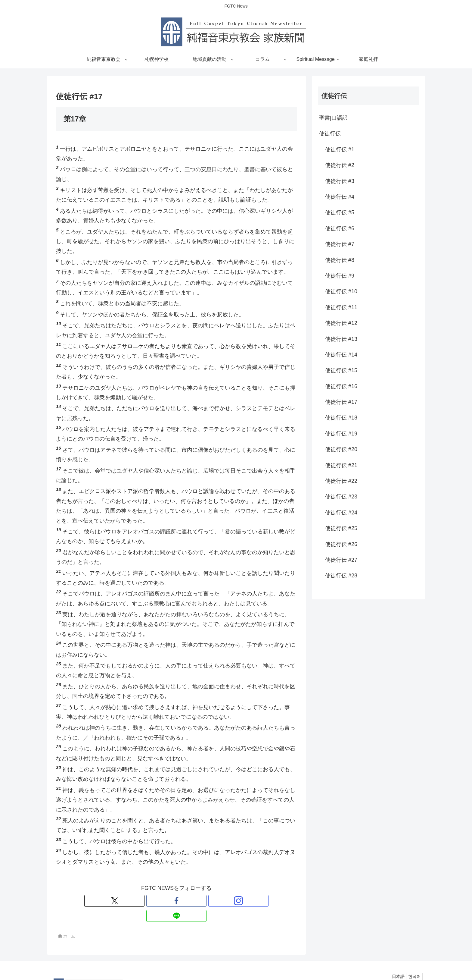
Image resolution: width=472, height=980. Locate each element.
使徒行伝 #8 (340, 260)
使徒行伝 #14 (341, 355)
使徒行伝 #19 (341, 434)
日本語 (394, 961)
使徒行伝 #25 (341, 528)
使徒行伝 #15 (341, 370)
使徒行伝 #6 (340, 228)
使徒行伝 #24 (341, 513)
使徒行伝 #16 (341, 386)
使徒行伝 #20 (341, 449)
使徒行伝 (330, 133)
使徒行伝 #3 (340, 181)
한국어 (413, 961)
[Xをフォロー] (156, 901)
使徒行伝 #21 (341, 465)
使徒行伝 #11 (341, 307)
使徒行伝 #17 (341, 402)
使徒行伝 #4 (340, 197)
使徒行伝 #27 (341, 560)
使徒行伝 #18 (341, 418)
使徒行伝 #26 (341, 544)
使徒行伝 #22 (341, 481)
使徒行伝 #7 (340, 244)
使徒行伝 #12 (341, 323)
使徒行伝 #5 (340, 212)
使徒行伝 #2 (340, 165)
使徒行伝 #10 (341, 291)
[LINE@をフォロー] (197, 901)
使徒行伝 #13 (341, 339)
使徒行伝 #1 (340, 149)
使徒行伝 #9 (340, 276)
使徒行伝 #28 (341, 576)
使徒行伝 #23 (341, 497)
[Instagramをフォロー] (183, 901)
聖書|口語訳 (333, 118)
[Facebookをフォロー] (169, 901)
